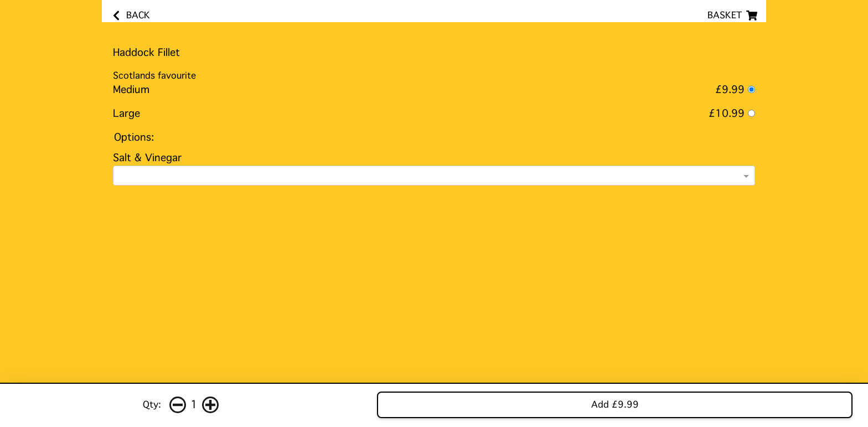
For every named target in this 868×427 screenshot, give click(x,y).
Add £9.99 (615, 405)
